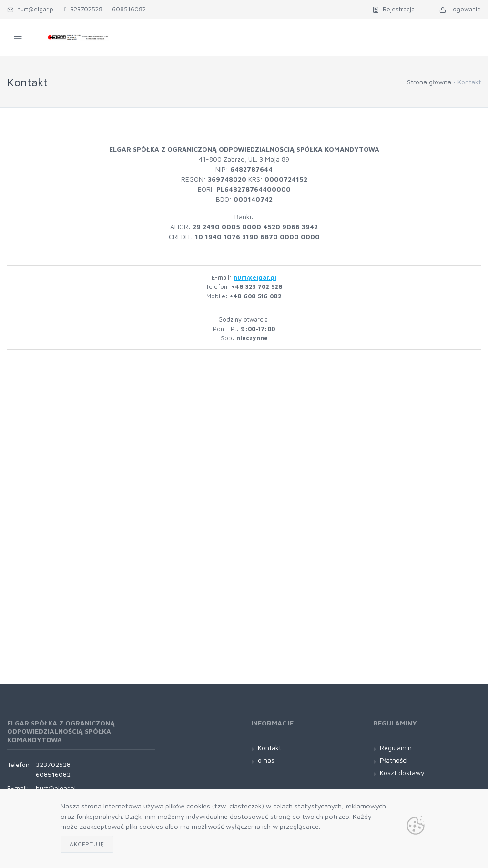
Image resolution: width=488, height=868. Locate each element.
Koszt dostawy (402, 772)
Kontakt (269, 748)
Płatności (394, 760)
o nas (266, 760)
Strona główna (429, 82)
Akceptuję (87, 844)
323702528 (83, 9)
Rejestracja (394, 9)
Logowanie (460, 9)
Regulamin (396, 748)
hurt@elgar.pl (31, 9)
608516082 (129, 9)
